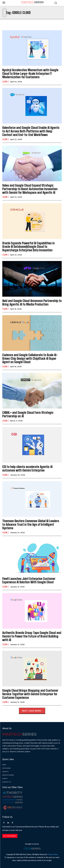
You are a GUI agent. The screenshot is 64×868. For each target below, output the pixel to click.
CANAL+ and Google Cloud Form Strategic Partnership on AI (28, 414)
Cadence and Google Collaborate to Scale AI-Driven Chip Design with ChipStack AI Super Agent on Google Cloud (30, 358)
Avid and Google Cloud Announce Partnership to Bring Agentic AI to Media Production (32, 302)
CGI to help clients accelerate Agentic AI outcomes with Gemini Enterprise (27, 468)
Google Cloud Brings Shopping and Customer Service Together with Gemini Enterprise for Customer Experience (30, 694)
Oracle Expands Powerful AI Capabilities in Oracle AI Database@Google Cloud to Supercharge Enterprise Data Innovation (28, 247)
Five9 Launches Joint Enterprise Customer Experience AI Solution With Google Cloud (29, 580)
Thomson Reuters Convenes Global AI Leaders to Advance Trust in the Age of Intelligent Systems (31, 524)
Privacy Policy (53, 854)
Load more (35, 711)
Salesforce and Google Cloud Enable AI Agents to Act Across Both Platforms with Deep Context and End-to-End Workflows (31, 131)
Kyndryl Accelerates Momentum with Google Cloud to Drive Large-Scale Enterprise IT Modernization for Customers (30, 74)
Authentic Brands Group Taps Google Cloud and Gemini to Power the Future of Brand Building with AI (32, 636)
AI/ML (5, 82)
